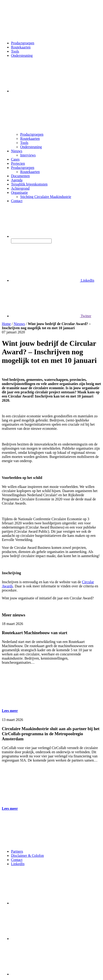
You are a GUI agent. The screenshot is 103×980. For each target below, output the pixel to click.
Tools (15, 51)
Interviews (28, 155)
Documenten (20, 176)
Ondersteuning (22, 55)
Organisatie (19, 193)
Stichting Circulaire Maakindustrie (46, 197)
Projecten (18, 163)
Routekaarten (21, 47)
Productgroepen (23, 43)
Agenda (17, 180)
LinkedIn (53, 280)
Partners (17, 851)
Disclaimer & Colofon (27, 856)
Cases (15, 159)
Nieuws (17, 151)
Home (6, 324)
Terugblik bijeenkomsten (29, 184)
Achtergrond (20, 188)
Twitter (51, 316)
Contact (17, 201)
